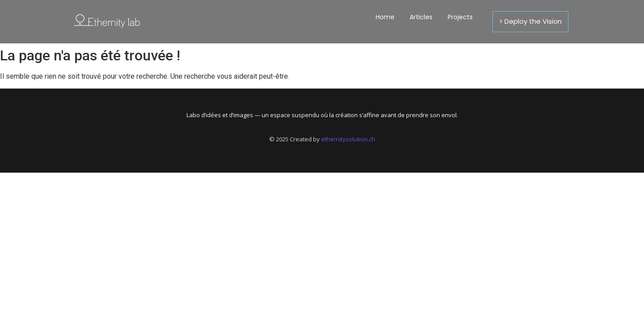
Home (385, 17)
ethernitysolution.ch (348, 139)
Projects (460, 17)
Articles (421, 17)
